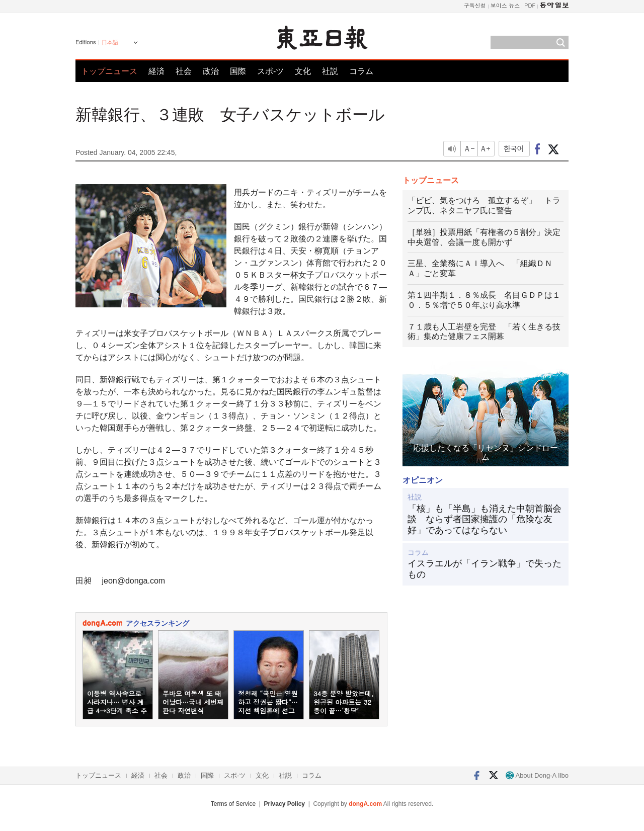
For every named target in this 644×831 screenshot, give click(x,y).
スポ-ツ (270, 71)
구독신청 (475, 5)
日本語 (110, 42)
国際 (238, 71)
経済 (156, 71)
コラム (361, 71)
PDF (530, 5)
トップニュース (109, 71)
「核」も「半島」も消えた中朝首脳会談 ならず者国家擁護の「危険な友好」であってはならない (485, 519)
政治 (211, 71)
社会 (184, 71)
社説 (330, 71)
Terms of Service (233, 804)
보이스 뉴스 (505, 5)
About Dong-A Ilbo (537, 775)
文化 (303, 71)
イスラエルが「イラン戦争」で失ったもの (485, 569)
